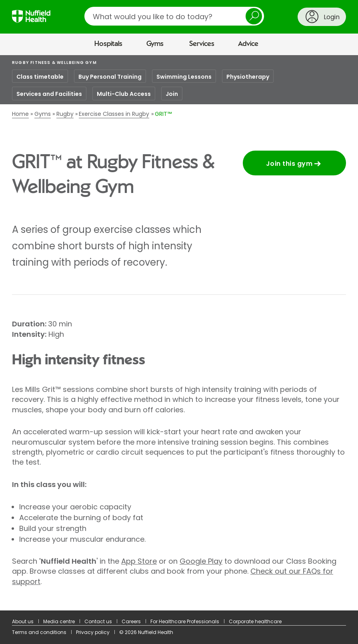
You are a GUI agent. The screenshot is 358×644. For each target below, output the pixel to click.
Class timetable (40, 77)
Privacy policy (93, 632)
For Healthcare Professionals (185, 621)
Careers (131, 621)
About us (23, 621)
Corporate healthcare (255, 621)
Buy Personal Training (110, 77)
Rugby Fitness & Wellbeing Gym (54, 63)
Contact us (98, 621)
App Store (139, 561)
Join (172, 94)
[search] (174, 16)
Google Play (201, 561)
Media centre (59, 621)
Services (202, 44)
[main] (179, 333)
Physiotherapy (248, 77)
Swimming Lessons (184, 77)
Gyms (155, 44)
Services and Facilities (49, 94)
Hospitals (108, 44)
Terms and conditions (39, 632)
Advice (248, 44)
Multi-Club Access (124, 94)
